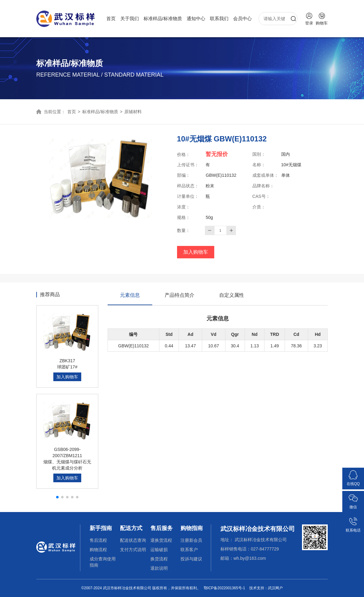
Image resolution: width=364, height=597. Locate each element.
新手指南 (101, 528)
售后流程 (98, 540)
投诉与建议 (191, 559)
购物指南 (192, 528)
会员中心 (242, 18)
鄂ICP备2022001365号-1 (224, 588)
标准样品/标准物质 (163, 18)
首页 (111, 18)
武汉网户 (275, 588)
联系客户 (189, 550)
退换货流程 (161, 540)
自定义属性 (232, 295)
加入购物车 (196, 252)
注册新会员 (191, 540)
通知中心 (196, 18)
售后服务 (162, 528)
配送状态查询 (133, 540)
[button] (57, 497)
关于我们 (130, 18)
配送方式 (131, 528)
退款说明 (159, 568)
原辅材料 (133, 112)
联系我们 (219, 18)
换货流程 (159, 559)
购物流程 (98, 550)
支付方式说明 (133, 550)
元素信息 (130, 299)
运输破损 (159, 550)
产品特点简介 (180, 295)
